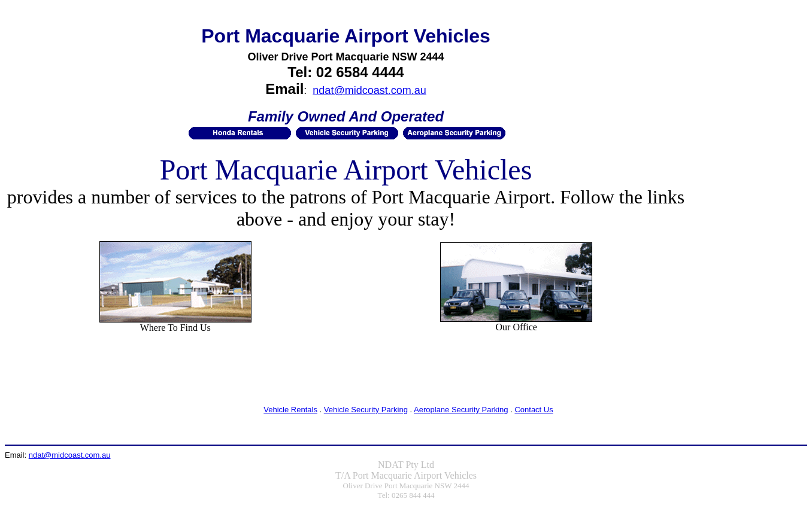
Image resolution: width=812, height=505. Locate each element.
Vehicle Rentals (290, 410)
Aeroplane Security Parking (461, 410)
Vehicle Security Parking (366, 410)
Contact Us (534, 410)
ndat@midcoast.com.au (369, 90)
